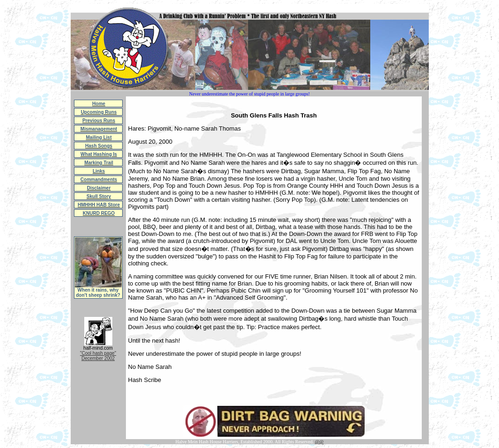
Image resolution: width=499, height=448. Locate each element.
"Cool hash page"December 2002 (98, 356)
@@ (319, 442)
